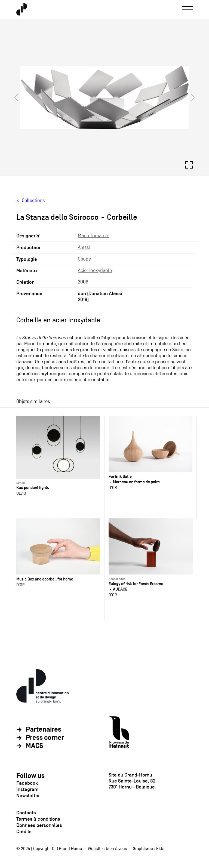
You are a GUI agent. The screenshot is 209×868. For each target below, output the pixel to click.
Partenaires (44, 730)
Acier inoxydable (95, 271)
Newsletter (28, 796)
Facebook (27, 783)
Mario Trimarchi (94, 236)
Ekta (160, 849)
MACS (35, 746)
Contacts (26, 813)
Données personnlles (39, 825)
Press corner (45, 738)
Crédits (24, 832)
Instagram (27, 789)
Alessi (84, 247)
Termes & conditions (38, 819)
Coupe (84, 259)
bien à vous (116, 849)
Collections (33, 201)
